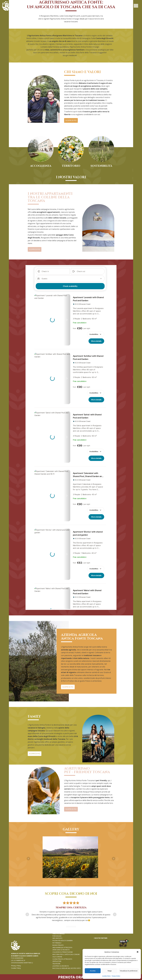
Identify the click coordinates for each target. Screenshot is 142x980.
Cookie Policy (106, 976)
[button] (138, 952)
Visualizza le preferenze (129, 971)
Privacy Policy (116, 976)
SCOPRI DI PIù (71, 120)
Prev (28, 859)
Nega (110, 971)
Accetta (93, 971)
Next (114, 859)
